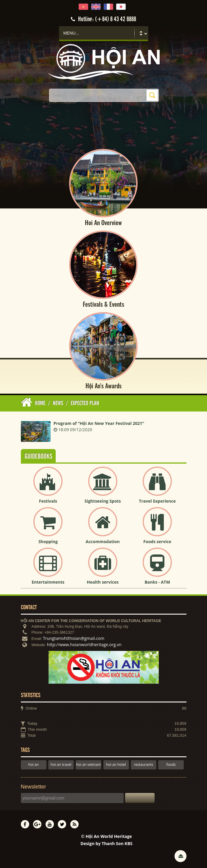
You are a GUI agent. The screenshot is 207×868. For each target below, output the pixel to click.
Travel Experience (157, 501)
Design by (106, 843)
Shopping (48, 541)
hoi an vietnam (89, 765)
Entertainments (48, 582)
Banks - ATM (157, 582)
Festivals (48, 501)
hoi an (34, 765)
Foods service (157, 541)
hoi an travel (61, 765)
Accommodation (102, 541)
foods (171, 765)
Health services (103, 582)
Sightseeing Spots (103, 501)
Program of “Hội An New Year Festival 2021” (99, 423)
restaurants (144, 765)
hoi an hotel (116, 765)
